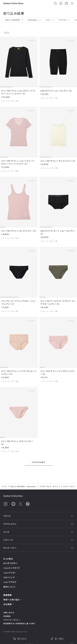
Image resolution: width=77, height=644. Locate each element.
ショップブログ (10, 582)
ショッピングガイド (12, 568)
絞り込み (20, 639)
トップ (5, 486)
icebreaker (33, 20)
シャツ (48, 20)
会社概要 (9, 604)
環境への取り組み (13, 600)
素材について (9, 587)
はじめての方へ (11, 563)
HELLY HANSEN (12, 20)
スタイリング (9, 577)
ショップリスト (10, 573)
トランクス (63, 20)
